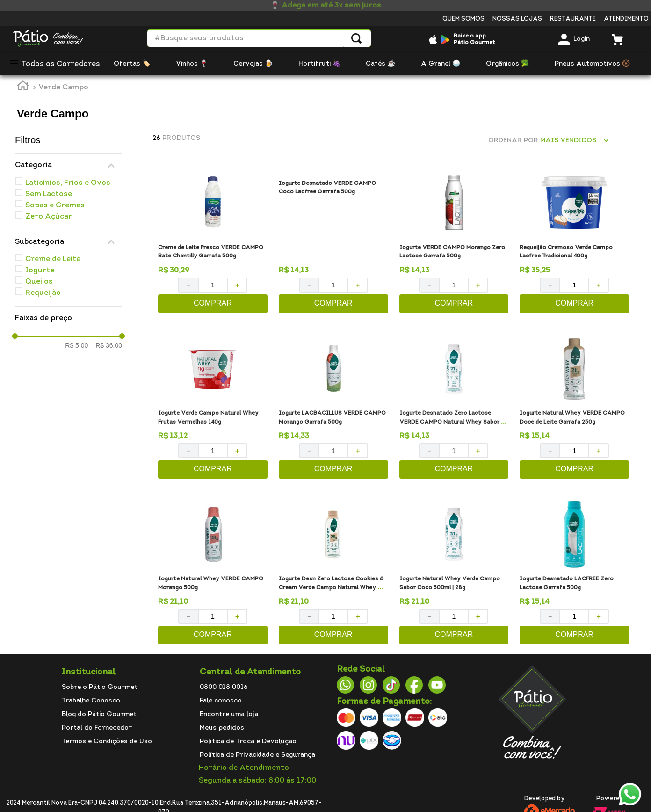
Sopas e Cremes (55, 205)
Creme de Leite (53, 259)
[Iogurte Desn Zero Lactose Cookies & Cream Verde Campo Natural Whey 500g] (333, 573)
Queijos (39, 282)
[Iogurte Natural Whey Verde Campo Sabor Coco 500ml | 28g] (454, 573)
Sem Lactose (49, 194)
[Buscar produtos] (356, 38)
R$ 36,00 (106, 345)
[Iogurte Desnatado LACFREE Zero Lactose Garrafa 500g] (574, 573)
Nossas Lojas (517, 19)
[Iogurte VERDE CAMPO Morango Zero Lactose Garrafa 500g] (454, 241)
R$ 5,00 (76, 345)
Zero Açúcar (49, 217)
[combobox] (259, 38)
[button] (69, 165)
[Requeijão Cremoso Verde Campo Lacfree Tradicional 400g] (574, 241)
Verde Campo (63, 88)
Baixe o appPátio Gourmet (474, 39)
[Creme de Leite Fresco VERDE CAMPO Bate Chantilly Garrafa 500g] (213, 241)
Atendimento (626, 19)
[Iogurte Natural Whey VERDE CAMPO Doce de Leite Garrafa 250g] (574, 407)
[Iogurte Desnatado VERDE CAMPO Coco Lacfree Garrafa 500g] (333, 241)
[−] (188, 285)
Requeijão (43, 293)
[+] (238, 285)
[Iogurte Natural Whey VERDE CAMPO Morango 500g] (213, 573)
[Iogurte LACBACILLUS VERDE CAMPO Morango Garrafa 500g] (333, 407)
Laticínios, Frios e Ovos (68, 183)
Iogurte (40, 271)
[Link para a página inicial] (23, 87)
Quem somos (463, 19)
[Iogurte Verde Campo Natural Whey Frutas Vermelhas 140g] (213, 407)
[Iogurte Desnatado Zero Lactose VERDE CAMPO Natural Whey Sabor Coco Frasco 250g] (454, 407)
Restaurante (573, 19)
